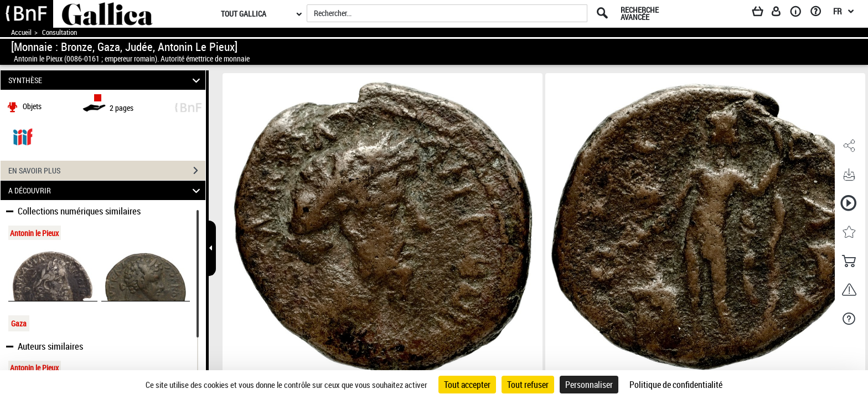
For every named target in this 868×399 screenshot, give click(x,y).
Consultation (60, 32)
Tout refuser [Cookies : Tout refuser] (528, 385)
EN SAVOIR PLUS (107, 171)
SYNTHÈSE (106, 80)
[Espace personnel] (781, 13)
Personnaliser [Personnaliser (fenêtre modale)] (589, 385)
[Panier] (763, 13)
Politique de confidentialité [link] (676, 385)
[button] (849, 146)
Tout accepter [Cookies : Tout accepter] (467, 385)
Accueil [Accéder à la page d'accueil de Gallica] (21, 32)
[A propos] (799, 13)
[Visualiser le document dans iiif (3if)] (23, 136)
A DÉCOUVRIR (106, 190)
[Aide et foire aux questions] (820, 13)
